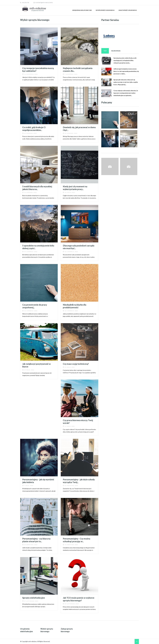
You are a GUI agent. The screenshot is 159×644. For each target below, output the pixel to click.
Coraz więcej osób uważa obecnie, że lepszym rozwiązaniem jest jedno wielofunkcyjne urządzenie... (126, 93)
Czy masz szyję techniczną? (76, 364)
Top (105, 51)
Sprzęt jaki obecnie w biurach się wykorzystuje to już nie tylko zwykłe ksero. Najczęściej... (126, 82)
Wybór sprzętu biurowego (105, 10)
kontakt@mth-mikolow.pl (43, 3)
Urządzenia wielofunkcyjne (82, 10)
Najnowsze (116, 51)
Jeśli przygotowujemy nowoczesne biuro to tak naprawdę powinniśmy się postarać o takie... (126, 71)
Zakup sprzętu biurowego (128, 10)
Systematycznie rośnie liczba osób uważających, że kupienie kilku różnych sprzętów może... (125, 60)
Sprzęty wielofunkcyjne (34, 598)
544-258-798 (25, 3)
